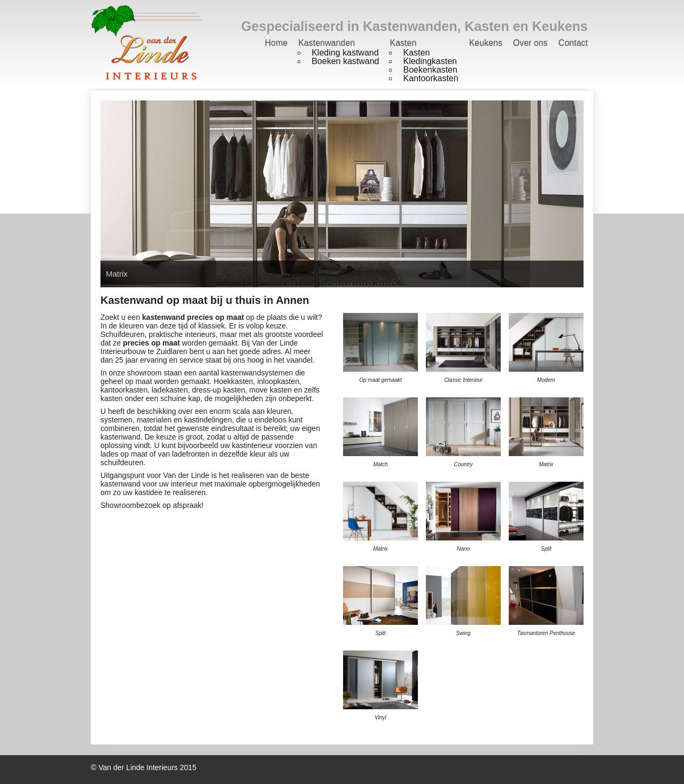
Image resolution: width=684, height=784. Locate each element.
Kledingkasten (430, 61)
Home (276, 43)
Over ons (530, 43)
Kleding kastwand (345, 53)
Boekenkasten (430, 70)
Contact (573, 43)
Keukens (486, 43)
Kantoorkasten (430, 78)
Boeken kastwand (345, 61)
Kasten (403, 43)
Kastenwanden (327, 43)
